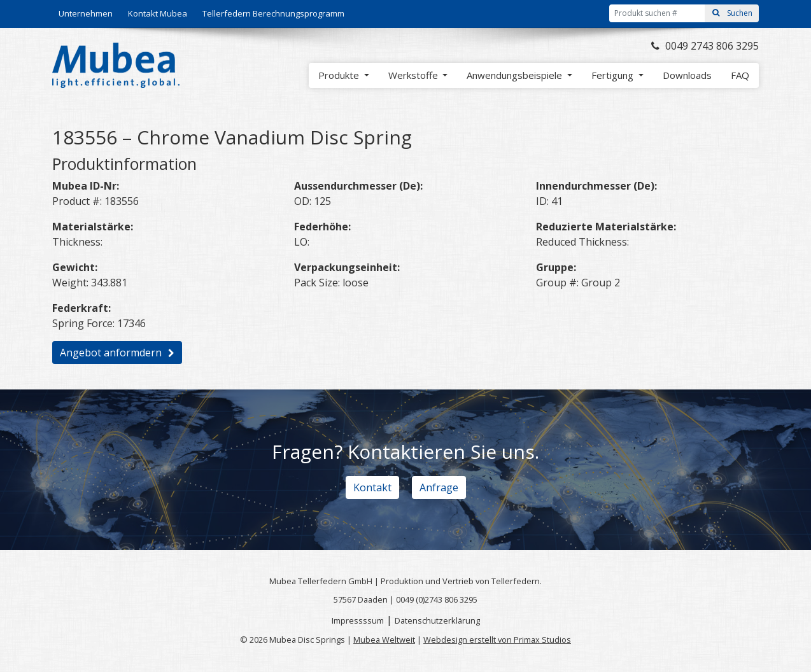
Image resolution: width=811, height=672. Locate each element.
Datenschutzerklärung (437, 620)
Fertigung (614, 75)
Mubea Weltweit (384, 640)
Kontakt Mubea (158, 13)
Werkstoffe (414, 75)
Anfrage (439, 487)
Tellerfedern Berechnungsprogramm (273, 13)
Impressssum (358, 620)
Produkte (340, 75)
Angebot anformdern (111, 353)
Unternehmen (86, 13)
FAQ (740, 75)
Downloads (687, 75)
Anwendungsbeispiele (516, 75)
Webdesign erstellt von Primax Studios (497, 640)
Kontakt (372, 487)
